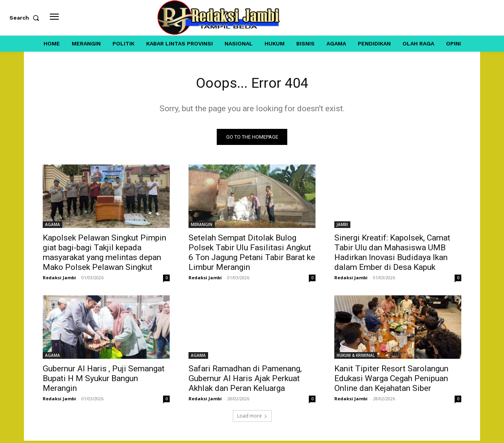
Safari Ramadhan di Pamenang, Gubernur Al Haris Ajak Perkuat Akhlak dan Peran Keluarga (245, 381)
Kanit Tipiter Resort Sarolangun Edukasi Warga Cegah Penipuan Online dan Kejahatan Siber (391, 381)
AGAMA (53, 227)
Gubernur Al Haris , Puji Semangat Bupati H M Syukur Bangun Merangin (104, 381)
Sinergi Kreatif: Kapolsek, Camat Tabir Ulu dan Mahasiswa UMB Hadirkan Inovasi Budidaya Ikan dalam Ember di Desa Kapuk (392, 255)
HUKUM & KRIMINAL (356, 358)
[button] (26, 18)
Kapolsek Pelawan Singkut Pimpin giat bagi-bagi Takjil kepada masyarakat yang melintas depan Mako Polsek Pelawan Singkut (104, 255)
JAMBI (342, 227)
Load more (252, 418)
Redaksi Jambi (59, 280)
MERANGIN (202, 227)
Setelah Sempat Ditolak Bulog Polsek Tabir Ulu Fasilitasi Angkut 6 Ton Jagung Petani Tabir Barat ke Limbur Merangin (252, 255)
